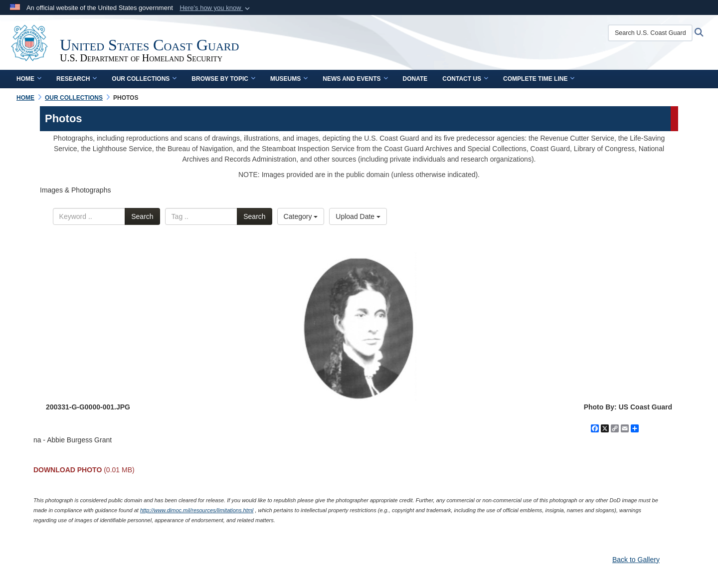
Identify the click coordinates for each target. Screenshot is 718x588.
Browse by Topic (223, 79)
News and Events (355, 79)
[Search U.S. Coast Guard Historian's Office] (650, 33)
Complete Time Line (539, 79)
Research (77, 79)
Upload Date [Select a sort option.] (358, 216)
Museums (289, 79)
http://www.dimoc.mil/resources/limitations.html (197, 510)
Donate (415, 79)
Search (142, 216)
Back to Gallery (636, 560)
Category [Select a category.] (301, 216)
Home (29, 79)
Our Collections (144, 79)
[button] (216, 8)
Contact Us (465, 79)
